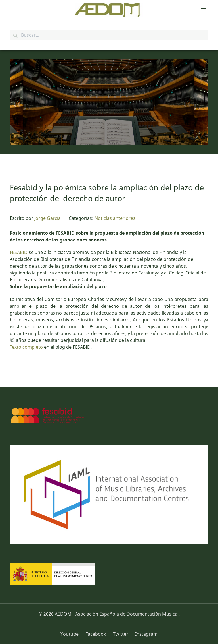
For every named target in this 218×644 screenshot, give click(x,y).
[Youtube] (72, 634)
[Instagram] (145, 634)
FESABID (19, 252)
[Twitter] (121, 634)
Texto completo (26, 347)
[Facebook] (96, 634)
